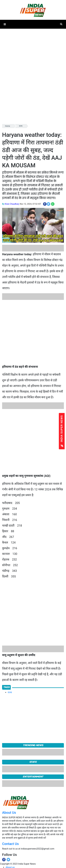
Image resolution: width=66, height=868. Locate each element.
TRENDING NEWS (33, 745)
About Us (9, 813)
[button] (5, 24)
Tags (6, 687)
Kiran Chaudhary (12, 204)
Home (8, 126)
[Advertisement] (32, 332)
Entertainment (33, 777)
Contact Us (10, 844)
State (33, 762)
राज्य (21, 126)
